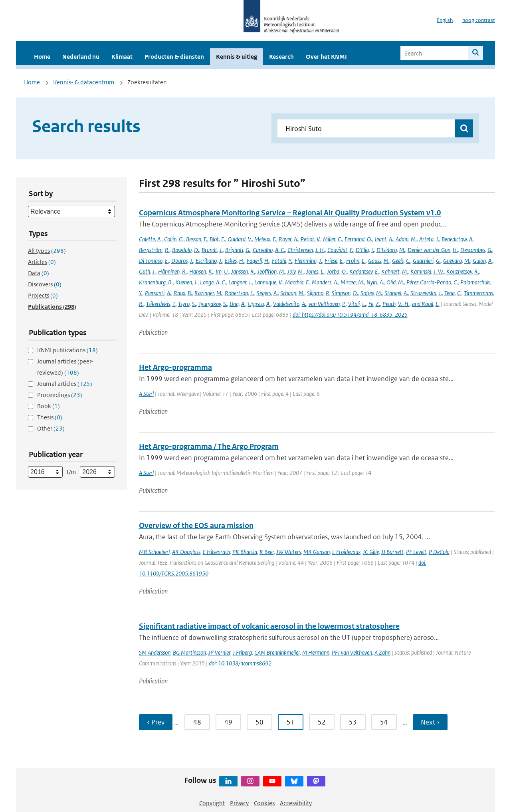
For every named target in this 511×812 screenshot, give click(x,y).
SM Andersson (155, 652)
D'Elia (362, 250)
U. (226, 271)
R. (167, 250)
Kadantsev (361, 271)
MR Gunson (317, 552)
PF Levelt (416, 552)
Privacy (239, 803)
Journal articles (65, 384)
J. (438, 239)
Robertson (236, 293)
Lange (207, 282)
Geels (398, 261)
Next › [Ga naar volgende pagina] (430, 722)
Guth (145, 271)
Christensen (300, 250)
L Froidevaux (346, 552)
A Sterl (146, 394)
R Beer (267, 552)
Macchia (294, 282)
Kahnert (390, 271)
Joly (291, 271)
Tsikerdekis (158, 304)
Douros (179, 261)
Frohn (353, 261)
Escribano (206, 261)
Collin (170, 239)
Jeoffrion (267, 271)
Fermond (355, 239)
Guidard (237, 239)
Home (42, 57)
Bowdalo (182, 250)
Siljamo (315, 293)
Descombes (473, 250)
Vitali (354, 304)
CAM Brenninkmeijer (277, 652)
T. (174, 304)
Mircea (348, 282)
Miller (329, 239)
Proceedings (60, 395)
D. (197, 250)
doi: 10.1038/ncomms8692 (240, 663)
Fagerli (254, 261)
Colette (147, 239)
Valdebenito (286, 304)
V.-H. (404, 304)
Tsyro (184, 304)
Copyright (212, 803)
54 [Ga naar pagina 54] (384, 722)
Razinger (204, 293)
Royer (285, 239)
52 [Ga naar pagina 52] (322, 722)
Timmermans (478, 293)
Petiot (307, 239)
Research (281, 57)
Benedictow (454, 239)
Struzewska (423, 293)
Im (219, 271)
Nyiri (372, 282)
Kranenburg (152, 282)
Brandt (209, 250)
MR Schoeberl (154, 552)
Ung (234, 304)
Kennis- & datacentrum (84, 82)
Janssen (240, 271)
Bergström (151, 250)
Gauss (375, 261)
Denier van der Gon (429, 250)
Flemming (306, 261)
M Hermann (316, 652)
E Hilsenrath (216, 552)
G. (181, 239)
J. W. (439, 271)
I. (373, 250)
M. (414, 239)
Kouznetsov (459, 271)
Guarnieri (423, 261)
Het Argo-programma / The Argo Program (209, 446)
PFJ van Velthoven (352, 652)
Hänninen (169, 271)
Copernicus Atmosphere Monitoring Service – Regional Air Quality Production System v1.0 (290, 213)
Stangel (393, 293)
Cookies (264, 803)
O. (369, 239)
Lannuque (265, 282)
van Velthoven (324, 304)
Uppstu (256, 304)
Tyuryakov (210, 304)
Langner (237, 282)
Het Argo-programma (175, 367)
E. (223, 239)
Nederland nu (81, 57)
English (445, 20)
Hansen (198, 271)
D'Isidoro (387, 250)
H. (455, 250)
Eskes (231, 261)
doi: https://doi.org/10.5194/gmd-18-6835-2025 (350, 315)
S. (194, 304)
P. (328, 293)
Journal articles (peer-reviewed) (65, 367)
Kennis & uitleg (237, 57)
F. (205, 239)
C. (340, 239)
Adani (402, 239)
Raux (179, 293)
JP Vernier (219, 652)
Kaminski (421, 271)
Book (49, 406)
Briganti (234, 250)
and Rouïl (423, 304)
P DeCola (439, 552)
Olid (391, 282)
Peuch (389, 304)
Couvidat (337, 250)
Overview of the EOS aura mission (196, 525)
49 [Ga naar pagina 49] (228, 722)
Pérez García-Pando (429, 282)
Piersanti (155, 293)
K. (211, 271)
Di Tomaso (151, 261)
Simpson (341, 293)
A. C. (280, 250)
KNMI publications (67, 350)
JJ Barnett (392, 552)
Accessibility (296, 803)
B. (190, 293)
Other (51, 428)
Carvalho (263, 250)
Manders (322, 282)
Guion (479, 261)
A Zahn (382, 652)
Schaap (288, 293)
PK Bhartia (245, 552)
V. (250, 239)
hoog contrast (479, 20)
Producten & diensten (174, 57)
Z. (378, 304)
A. (159, 239)
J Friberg (242, 652)
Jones (312, 271)
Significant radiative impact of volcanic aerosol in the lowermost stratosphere (269, 626)
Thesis (50, 417)
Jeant (380, 239)
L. (364, 261)
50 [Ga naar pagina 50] (259, 722)
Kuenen (184, 282)
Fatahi (279, 261)
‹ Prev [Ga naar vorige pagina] (156, 722)
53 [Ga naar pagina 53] (353, 722)
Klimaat (122, 57)
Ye (371, 304)
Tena (450, 293)
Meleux (262, 239)
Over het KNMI (326, 57)
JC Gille (371, 552)
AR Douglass (186, 552)
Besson (194, 239)
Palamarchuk (475, 282)
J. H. (320, 250)
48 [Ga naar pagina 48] (197, 722)
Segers (264, 293)
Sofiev (367, 293)
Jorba (333, 271)
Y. (290, 261)
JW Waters (289, 552)
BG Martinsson (189, 652)
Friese (331, 261)
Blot (214, 239)
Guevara (453, 261)
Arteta (426, 239)
